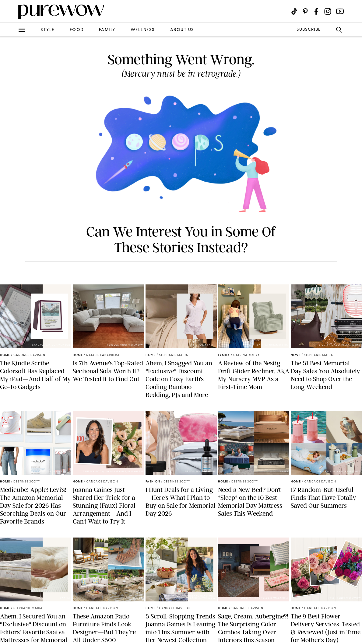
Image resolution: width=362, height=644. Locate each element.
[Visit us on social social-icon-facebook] (316, 11)
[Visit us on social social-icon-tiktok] (294, 11)
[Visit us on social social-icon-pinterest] (305, 11)
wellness (143, 30)
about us (182, 30)
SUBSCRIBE (309, 30)
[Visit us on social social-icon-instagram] (328, 11)
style (47, 30)
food (77, 30)
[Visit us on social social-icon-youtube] (340, 11)
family (107, 30)
